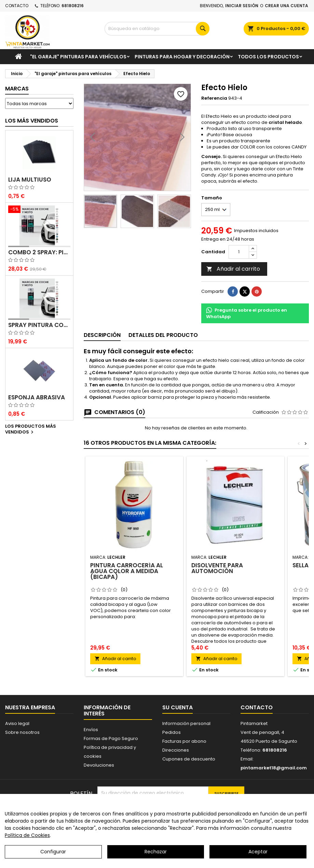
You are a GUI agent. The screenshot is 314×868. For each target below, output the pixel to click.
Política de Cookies (27, 835)
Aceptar (258, 852)
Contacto (17, 6)
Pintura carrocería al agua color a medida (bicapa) (127, 571)
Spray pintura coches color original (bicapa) (39, 325)
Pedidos (172, 732)
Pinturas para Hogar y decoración (182, 57)
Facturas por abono (184, 741)
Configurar (53, 852)
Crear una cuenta (286, 6)
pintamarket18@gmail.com (274, 768)
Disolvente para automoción (217, 568)
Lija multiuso (30, 180)
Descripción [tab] (102, 335)
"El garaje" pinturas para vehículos (78, 57)
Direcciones (176, 750)
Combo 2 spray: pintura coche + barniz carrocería (39, 252)
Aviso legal (17, 723)
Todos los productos (268, 57)
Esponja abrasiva (37, 397)
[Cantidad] (239, 252)
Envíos (91, 730)
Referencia (214, 98)
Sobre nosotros (22, 732)
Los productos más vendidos (31, 429)
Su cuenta (178, 707)
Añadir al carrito (233, 269)
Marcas (17, 89)
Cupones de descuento (189, 759)
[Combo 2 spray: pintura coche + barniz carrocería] (39, 210)
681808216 (73, 6)
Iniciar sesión (242, 6)
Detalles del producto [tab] (163, 335)
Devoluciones (99, 765)
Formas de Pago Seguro (111, 738)
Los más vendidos (32, 121)
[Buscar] (157, 29)
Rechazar (156, 852)
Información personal (186, 723)
